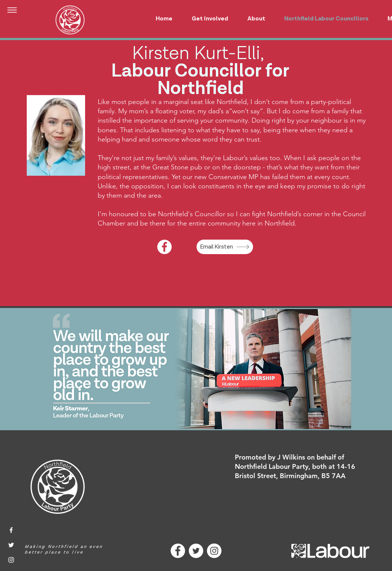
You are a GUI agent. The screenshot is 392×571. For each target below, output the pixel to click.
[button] (12, 10)
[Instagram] (11, 560)
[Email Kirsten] (225, 247)
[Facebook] (164, 247)
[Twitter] (11, 545)
